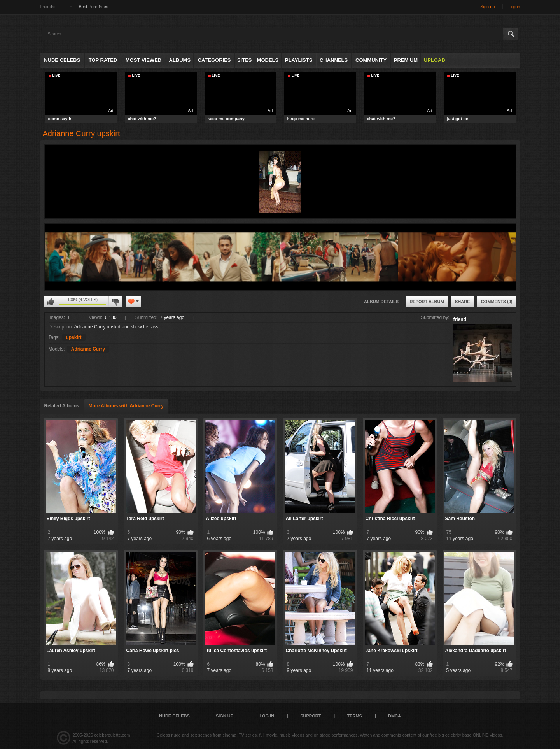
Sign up (487, 7)
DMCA (395, 716)
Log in (514, 7)
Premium (406, 60)
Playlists (299, 60)
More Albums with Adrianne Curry (126, 406)
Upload (435, 60)
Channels (334, 60)
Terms (354, 716)
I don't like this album (115, 302)
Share (463, 302)
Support (311, 716)
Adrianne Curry (88, 349)
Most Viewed (143, 60)
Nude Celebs (62, 60)
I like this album (51, 302)
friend (460, 319)
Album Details (381, 302)
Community (371, 60)
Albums (180, 60)
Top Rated (103, 60)
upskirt (74, 337)
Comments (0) (497, 302)
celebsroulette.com (112, 735)
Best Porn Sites (93, 7)
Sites (245, 60)
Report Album (427, 302)
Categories (214, 60)
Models (268, 60)
